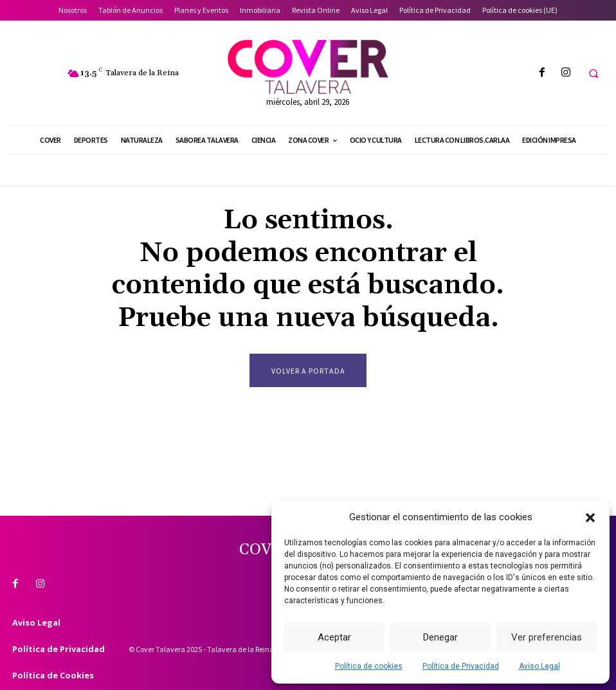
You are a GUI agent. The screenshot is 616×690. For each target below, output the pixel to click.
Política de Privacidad (461, 666)
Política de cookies (369, 666)
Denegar (440, 637)
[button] (590, 518)
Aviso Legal (539, 666)
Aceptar (334, 637)
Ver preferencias (547, 637)
